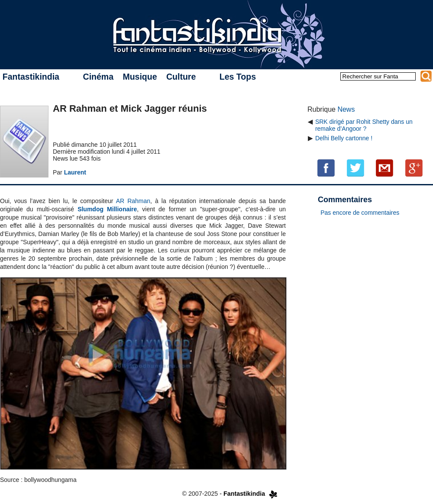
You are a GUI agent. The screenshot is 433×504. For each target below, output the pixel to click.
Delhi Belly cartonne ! (344, 138)
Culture (181, 77)
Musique (140, 77)
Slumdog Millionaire (107, 209)
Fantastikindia (31, 77)
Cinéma (98, 77)
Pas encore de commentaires (360, 213)
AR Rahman (133, 201)
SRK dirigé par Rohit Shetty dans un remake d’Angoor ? (364, 125)
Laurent (75, 172)
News (346, 109)
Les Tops (238, 77)
